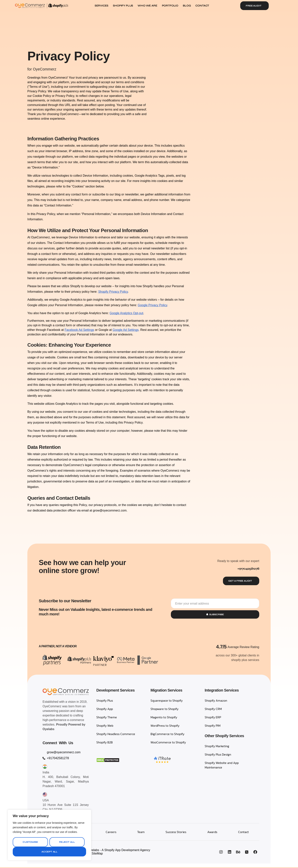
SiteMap (97, 854)
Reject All (67, 842)
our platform (61, 82)
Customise (30, 842)
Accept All (49, 852)
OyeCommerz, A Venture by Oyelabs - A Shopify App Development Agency (100, 851)
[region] (49, 835)
